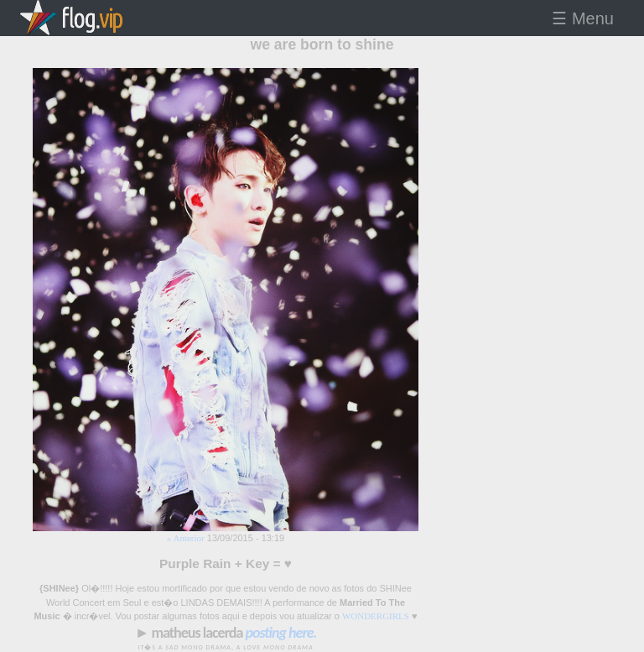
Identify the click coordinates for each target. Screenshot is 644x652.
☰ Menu (583, 18)
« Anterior (186, 538)
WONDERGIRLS (376, 616)
